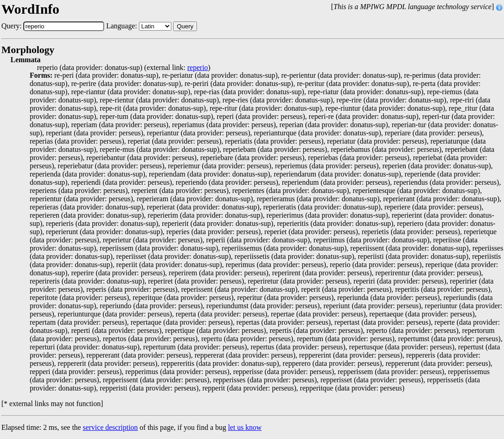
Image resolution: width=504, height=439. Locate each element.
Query (185, 26)
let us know (245, 427)
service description (110, 427)
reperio (198, 68)
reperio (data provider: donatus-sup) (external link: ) (124, 68)
